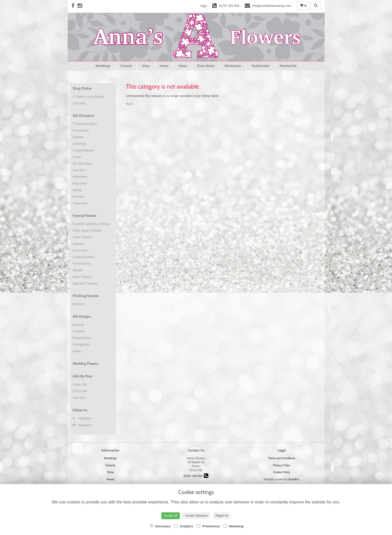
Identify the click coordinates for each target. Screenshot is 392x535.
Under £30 (80, 385)
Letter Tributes (83, 237)
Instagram (83, 425)
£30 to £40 (80, 391)
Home (164, 66)
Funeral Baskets (84, 257)
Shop (146, 66)
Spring (77, 190)
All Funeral (80, 250)
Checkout (79, 103)
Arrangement (82, 345)
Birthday (78, 137)
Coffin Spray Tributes (87, 231)
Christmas (80, 144)
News (183, 66)
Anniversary (81, 131)
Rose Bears (206, 66)
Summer (78, 197)
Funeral (126, 66)
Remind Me (288, 66)
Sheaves (79, 244)
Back (130, 104)
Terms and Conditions (282, 458)
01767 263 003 (196, 476)
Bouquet (78, 325)
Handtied (79, 331)
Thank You (80, 203)
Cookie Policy (282, 472)
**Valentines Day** (85, 124)
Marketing (234, 526)
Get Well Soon (83, 164)
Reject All (222, 516)
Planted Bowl (82, 338)
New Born (79, 170)
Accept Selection (196, 516)
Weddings (103, 66)
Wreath (78, 270)
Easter (77, 157)
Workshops (233, 66)
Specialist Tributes (85, 284)
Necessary (160, 526)
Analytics (184, 526)
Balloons (79, 304)
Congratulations (83, 150)
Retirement (80, 177)
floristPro (294, 479)
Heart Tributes (82, 277)
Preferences (208, 526)
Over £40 (79, 398)
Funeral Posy (82, 264)
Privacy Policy (282, 465)
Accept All (171, 516)
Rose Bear (80, 184)
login (204, 6)
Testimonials (260, 66)
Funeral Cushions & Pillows (91, 224)
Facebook (82, 418)
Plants (77, 351)
